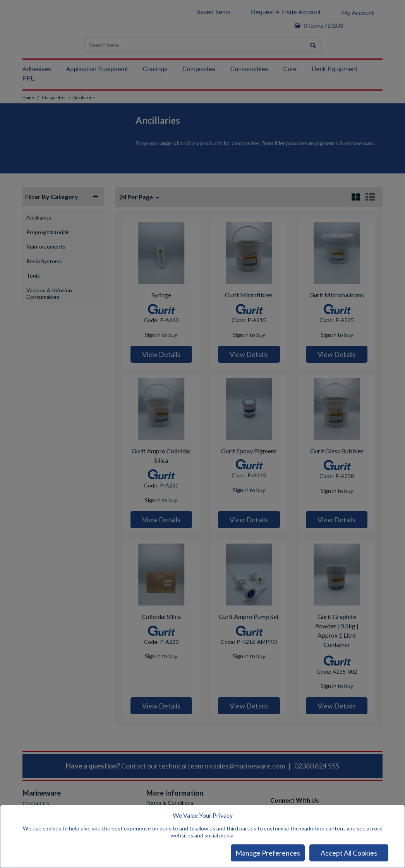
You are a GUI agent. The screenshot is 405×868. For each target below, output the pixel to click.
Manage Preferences (268, 853)
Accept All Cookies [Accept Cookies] (349, 853)
